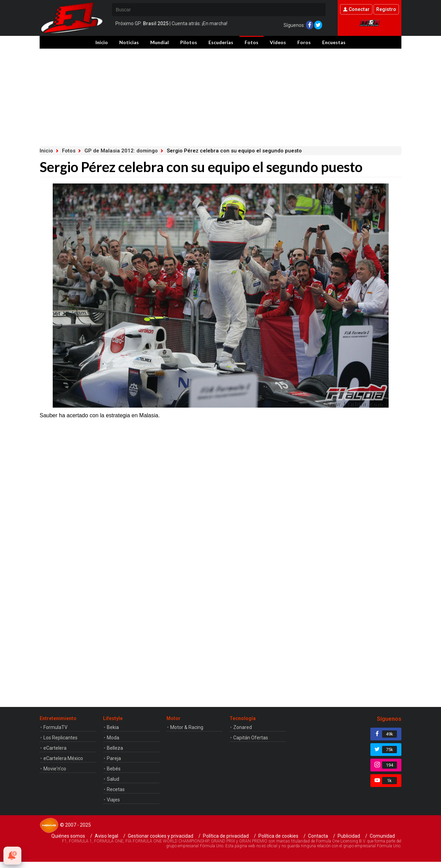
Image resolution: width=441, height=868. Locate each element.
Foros (304, 42)
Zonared (243, 727)
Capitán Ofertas (251, 738)
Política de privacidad (226, 836)
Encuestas (334, 42)
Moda (113, 738)
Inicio (102, 42)
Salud (113, 779)
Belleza (115, 748)
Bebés (114, 769)
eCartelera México (63, 758)
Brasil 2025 (156, 23)
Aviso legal (106, 836)
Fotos (252, 42)
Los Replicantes (60, 738)
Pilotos (189, 42)
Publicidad (349, 836)
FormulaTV (55, 727)
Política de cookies (278, 836)
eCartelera (55, 748)
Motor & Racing (187, 727)
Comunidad (382, 836)
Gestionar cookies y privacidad (161, 836)
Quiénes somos (68, 836)
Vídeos (278, 42)
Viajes (113, 800)
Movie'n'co (55, 769)
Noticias (129, 42)
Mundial (160, 42)
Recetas (116, 789)
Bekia (113, 727)
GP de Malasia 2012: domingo (121, 151)
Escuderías (221, 42)
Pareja (114, 758)
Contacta (318, 836)
